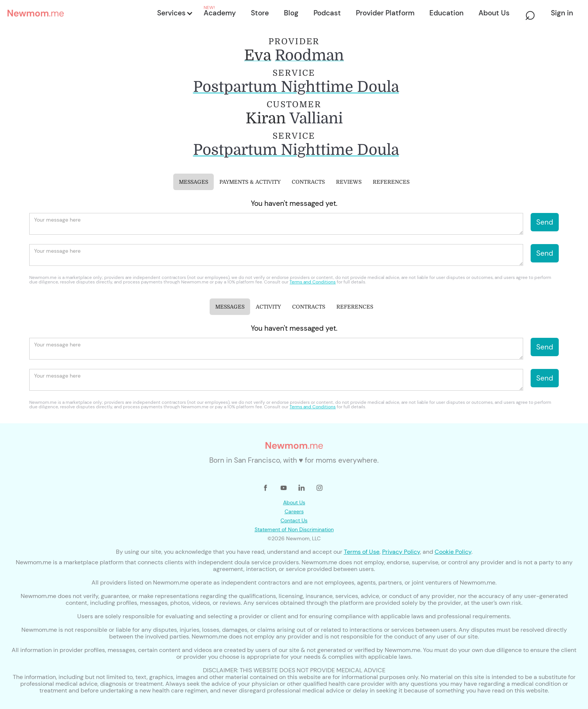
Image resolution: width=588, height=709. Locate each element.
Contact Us (294, 520)
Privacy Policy (401, 552)
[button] (174, 13)
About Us (294, 502)
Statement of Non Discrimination (294, 529)
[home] (80, 13)
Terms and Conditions (313, 282)
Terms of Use (362, 552)
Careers (294, 511)
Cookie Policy (453, 552)
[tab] (193, 182)
